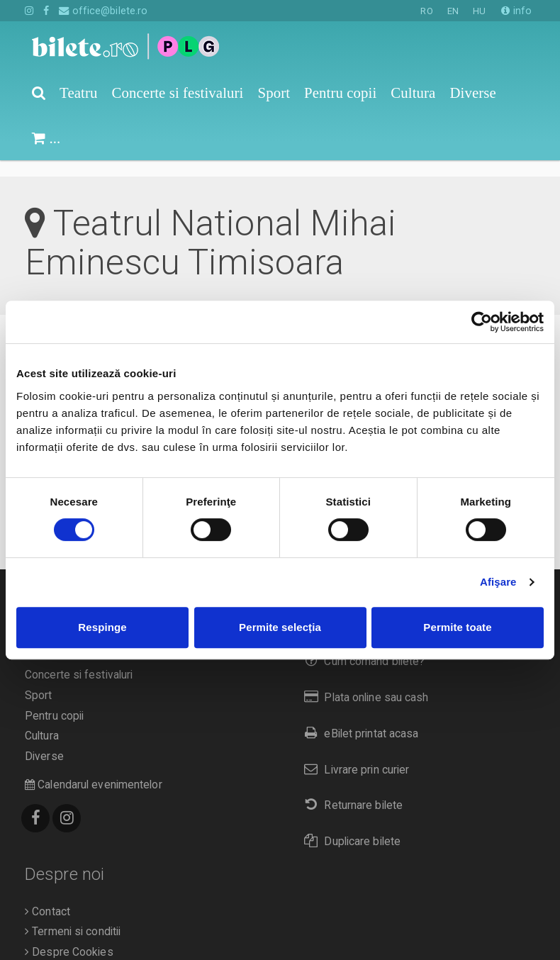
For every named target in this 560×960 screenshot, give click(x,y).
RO (426, 11)
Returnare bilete (350, 789)
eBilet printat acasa (358, 717)
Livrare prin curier (353, 753)
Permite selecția (280, 627)
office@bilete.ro (103, 11)
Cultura (42, 720)
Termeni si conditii (73, 915)
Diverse (44, 740)
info (516, 11)
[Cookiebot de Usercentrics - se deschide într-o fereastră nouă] (482, 322)
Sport (39, 679)
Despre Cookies (69, 936)
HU (479, 11)
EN (453, 11)
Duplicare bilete (349, 825)
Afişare (498, 582)
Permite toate (457, 627)
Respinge (102, 627)
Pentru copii (54, 700)
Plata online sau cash (363, 681)
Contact (47, 895)
